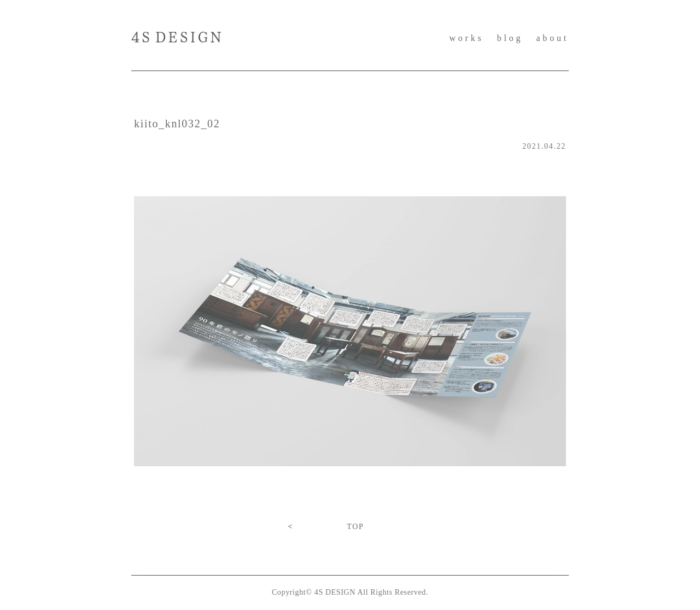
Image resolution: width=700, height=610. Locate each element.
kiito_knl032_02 (177, 124)
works (466, 38)
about (552, 38)
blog (510, 38)
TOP (355, 527)
